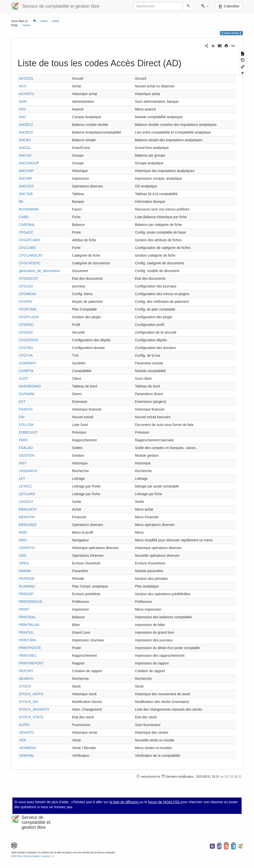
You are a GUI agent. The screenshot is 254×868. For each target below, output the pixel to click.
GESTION (27, 455)
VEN (22, 740)
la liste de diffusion (124, 802)
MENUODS (28, 525)
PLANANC (27, 586)
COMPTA (26, 371)
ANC (23, 117)
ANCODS (26, 186)
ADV (22, 109)
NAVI (23, 540)
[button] (205, 6)
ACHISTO (27, 94)
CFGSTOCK (29, 340)
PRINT (24, 609)
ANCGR (25, 155)
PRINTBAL (27, 617)
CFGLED (26, 286)
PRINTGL (26, 632)
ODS (23, 556)
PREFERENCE (31, 602)
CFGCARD (27, 248)
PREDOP (26, 594)
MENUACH (28, 509)
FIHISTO (26, 409)
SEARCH (26, 679)
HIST (23, 463)
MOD (23, 532)
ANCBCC (26, 132)
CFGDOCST (29, 278)
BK (21, 202)
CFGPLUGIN (29, 317)
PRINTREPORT (31, 663)
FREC (24, 440)
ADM (23, 102)
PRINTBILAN (29, 625)
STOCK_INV (29, 702)
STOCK (25, 686)
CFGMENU (28, 294)
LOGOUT (26, 502)
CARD (24, 217)
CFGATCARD (30, 240)
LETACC (26, 486)
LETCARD (27, 494)
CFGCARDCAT (31, 255)
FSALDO (26, 448)
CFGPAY (26, 302)
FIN (22, 417)
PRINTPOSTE (30, 648)
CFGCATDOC (30, 263)
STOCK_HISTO (31, 694)
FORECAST (28, 432)
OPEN (24, 563)
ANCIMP (26, 178)
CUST (24, 379)
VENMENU (28, 748)
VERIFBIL (27, 756)
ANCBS (25, 140)
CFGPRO (26, 325)
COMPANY (28, 363)
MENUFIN (27, 517)
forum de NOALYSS (164, 802)
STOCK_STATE (31, 717)
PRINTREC (28, 656)
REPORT (26, 671)
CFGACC (26, 232)
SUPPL (25, 725)
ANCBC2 (26, 125)
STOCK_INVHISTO (34, 709)
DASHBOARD (30, 386)
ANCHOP (26, 171)
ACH (23, 86)
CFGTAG (26, 348)
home (56, 21)
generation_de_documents (39, 271)
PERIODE (27, 579)
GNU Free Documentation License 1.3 (32, 856)
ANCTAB (26, 194)
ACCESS (26, 78)
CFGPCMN (28, 309)
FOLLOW (26, 425)
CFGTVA (26, 355)
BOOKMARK (29, 209)
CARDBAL (27, 225)
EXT (22, 402)
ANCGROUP (29, 163)
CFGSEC (26, 332)
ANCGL (25, 148)
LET (22, 479)
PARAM (25, 571)
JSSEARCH (28, 471)
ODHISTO (27, 548)
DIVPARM (27, 394)
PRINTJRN (27, 640)
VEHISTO (26, 732)
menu (44, 21)
